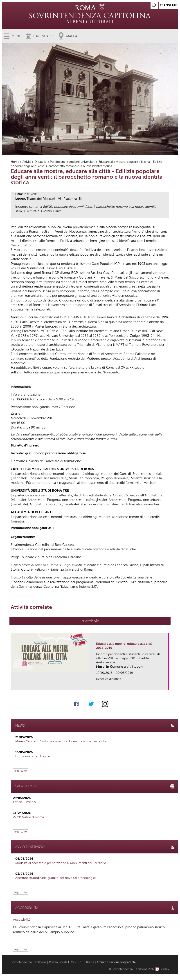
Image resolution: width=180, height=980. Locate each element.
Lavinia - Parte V (25, 802)
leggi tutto (21, 771)
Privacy (164, 969)
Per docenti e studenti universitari (73, 162)
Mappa (72, 36)
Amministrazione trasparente (116, 962)
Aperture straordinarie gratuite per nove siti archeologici (55, 878)
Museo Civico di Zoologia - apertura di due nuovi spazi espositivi (61, 741)
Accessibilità (22, 920)
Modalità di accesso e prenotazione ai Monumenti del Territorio (61, 863)
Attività (27, 162)
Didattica (41, 162)
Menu (16, 36)
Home (15, 162)
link (166, 685)
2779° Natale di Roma (28, 817)
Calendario (44, 36)
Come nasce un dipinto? (33, 756)
